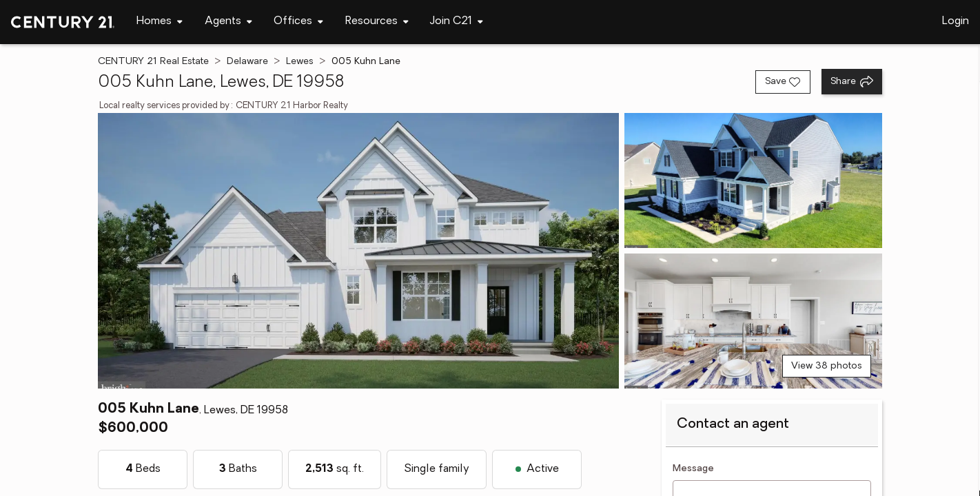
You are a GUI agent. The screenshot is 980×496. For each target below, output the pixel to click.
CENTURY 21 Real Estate (153, 62)
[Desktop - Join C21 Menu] (457, 22)
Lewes (300, 62)
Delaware (247, 62)
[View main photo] (358, 251)
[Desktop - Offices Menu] (298, 22)
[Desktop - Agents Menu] (228, 22)
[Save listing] (783, 82)
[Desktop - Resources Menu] (377, 22)
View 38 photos (827, 366)
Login (956, 21)
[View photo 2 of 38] (753, 180)
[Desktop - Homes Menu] (160, 22)
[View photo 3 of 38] (753, 321)
